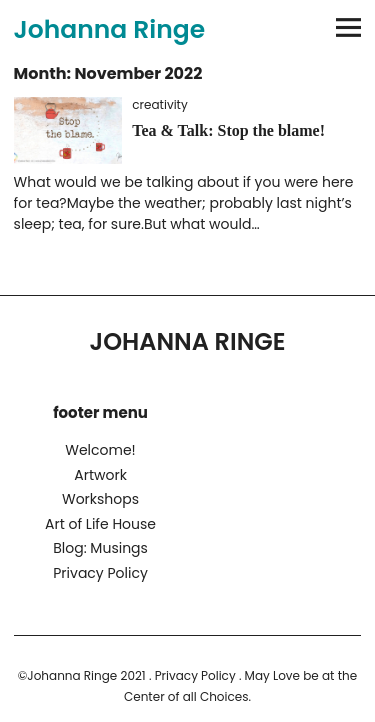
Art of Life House (100, 524)
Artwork (100, 475)
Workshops (100, 499)
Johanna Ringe (110, 29)
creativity (159, 104)
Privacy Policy (100, 573)
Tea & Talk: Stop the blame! (228, 130)
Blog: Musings (100, 548)
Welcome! (100, 450)
